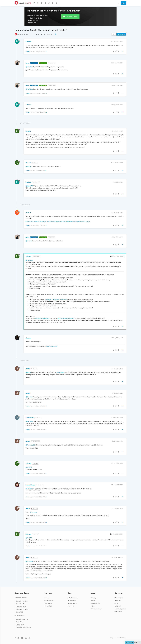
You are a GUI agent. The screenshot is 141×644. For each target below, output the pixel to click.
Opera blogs (72, 601)
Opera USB (19, 612)
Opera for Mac (21, 604)
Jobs (116, 603)
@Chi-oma (29, 397)
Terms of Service (96, 609)
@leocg (35, 163)
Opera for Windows (22, 601)
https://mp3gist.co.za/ (52, 346)
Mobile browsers (20, 615)
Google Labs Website (42, 318)
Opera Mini (19, 622)
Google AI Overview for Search (57, 300)
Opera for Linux (21, 607)
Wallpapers (48, 603)
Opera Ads (48, 606)
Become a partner (120, 609)
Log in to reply (121, 34)
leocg (27, 63)
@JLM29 (35, 464)
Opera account (49, 601)
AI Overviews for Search (66, 318)
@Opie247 (36, 182)
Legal (93, 593)
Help (70, 593)
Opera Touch (20, 625)
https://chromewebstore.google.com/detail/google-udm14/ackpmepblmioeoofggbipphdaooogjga (58, 221)
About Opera (119, 598)
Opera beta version (22, 609)
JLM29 (28, 369)
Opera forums (72, 603)
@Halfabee (52, 63)
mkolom (28, 213)
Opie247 (28, 131)
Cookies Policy (95, 603)
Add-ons (47, 598)
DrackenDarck (30, 485)
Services (48, 593)
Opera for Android (23, 34)
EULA (92, 606)
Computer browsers (21, 598)
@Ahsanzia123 (35, 441)
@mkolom (52, 237)
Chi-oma (28, 256)
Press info (118, 601)
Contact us (118, 612)
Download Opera (72, 17)
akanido (28, 338)
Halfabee (28, 42)
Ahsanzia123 (30, 418)
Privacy (93, 601)
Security (93, 598)
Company (119, 593)
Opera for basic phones (24, 627)
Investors (117, 606)
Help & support (73, 598)
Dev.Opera (71, 606)
